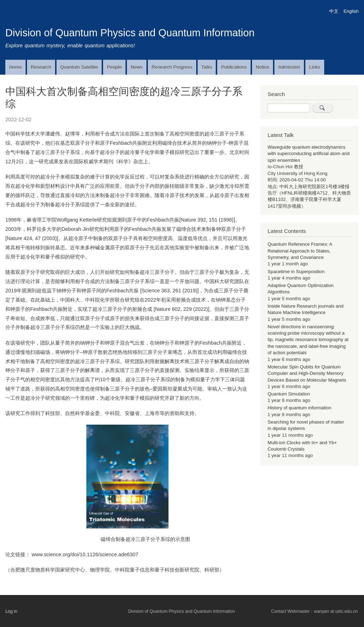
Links (315, 67)
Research (41, 67)
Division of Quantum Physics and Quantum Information (130, 33)
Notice (263, 67)
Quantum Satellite (79, 67)
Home (16, 67)
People (114, 67)
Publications (234, 67)
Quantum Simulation (289, 394)
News (137, 67)
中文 (334, 11)
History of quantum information (299, 408)
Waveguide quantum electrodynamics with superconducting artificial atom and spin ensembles (309, 154)
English (351, 11)
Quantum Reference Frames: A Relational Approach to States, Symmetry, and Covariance (300, 251)
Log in (11, 611)
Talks (207, 67)
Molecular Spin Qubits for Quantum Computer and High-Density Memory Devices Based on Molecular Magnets (307, 373)
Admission (289, 67)
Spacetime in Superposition (296, 272)
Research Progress (172, 67)
